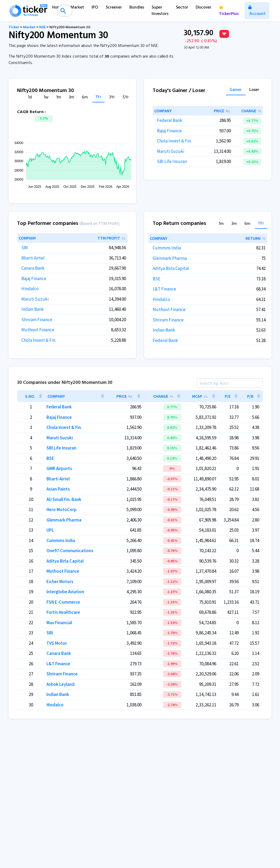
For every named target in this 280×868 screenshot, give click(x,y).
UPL (50, 530)
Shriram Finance (37, 320)
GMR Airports (59, 468)
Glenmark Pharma (170, 258)
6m (85, 97)
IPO (95, 7)
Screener (114, 7)
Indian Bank (33, 309)
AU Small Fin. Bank (64, 499)
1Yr (98, 97)
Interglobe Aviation (65, 592)
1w (46, 97)
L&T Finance (164, 289)
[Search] (230, 383)
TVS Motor (57, 643)
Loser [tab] (254, 90)
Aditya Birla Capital (171, 268)
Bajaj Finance (169, 131)
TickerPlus (229, 11)
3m (72, 97)
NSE (42, 27)
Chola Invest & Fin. (174, 141)
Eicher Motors (60, 582)
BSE (157, 279)
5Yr (126, 97)
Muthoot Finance (38, 330)
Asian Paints (58, 489)
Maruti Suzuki (171, 151)
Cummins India (167, 248)
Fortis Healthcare (63, 612)
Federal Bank (170, 120)
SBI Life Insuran (172, 161)
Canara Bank (33, 268)
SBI (25, 248)
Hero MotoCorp (62, 509)
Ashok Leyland (60, 684)
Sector (182, 7)
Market (77, 7)
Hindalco (30, 289)
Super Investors (160, 11)
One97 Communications (70, 551)
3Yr (112, 97)
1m (59, 97)
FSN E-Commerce (63, 602)
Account (257, 11)
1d (30, 97)
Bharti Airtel (33, 258)
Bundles (137, 7)
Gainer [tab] (236, 90)
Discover (204, 7)
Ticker (14, 27)
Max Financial (59, 623)
